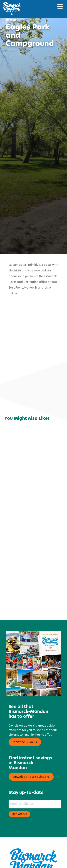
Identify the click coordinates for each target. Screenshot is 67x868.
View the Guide (25, 725)
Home (12, 20)
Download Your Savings (31, 760)
